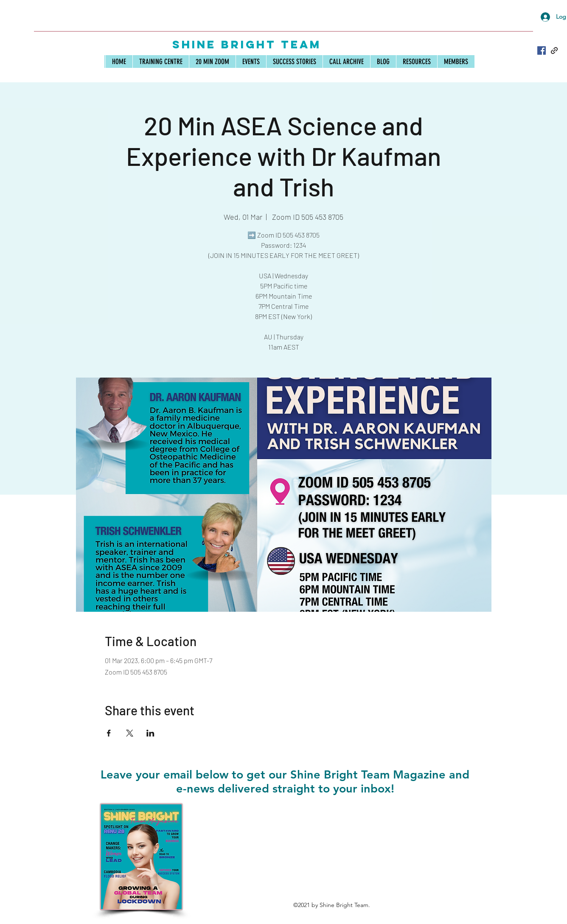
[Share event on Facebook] (109, 733)
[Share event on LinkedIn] (150, 733)
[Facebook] (542, 50)
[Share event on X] (130, 733)
